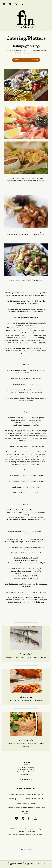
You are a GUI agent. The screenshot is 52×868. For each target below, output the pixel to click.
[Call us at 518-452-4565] (17, 4)
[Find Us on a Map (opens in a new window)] (23, 4)
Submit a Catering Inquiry (26, 60)
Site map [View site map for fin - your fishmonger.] (31, 832)
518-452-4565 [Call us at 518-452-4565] (26, 775)
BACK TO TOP (26, 850)
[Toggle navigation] (48, 4)
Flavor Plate (38, 834)
